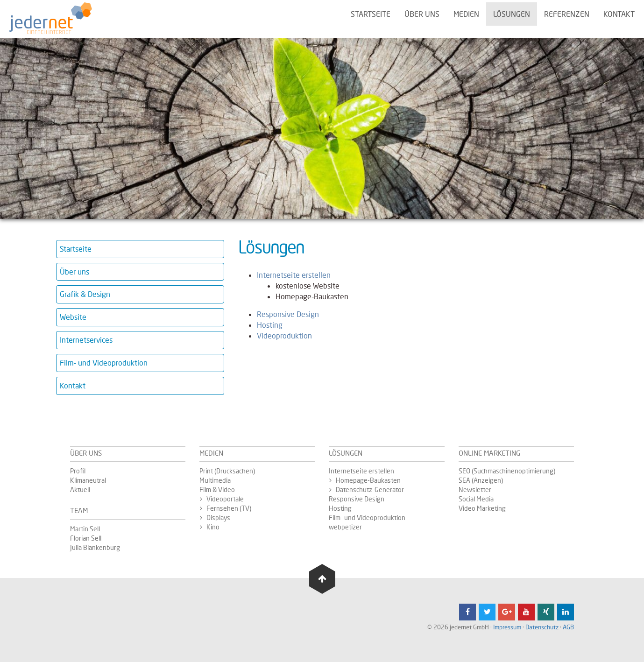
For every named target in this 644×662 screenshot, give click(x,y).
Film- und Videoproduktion (104, 363)
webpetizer (345, 527)
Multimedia (215, 480)
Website (73, 317)
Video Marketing (482, 508)
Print (207, 471)
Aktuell (80, 489)
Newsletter (475, 489)
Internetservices (86, 340)
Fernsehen (223, 508)
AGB (568, 627)
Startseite (371, 14)
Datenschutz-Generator (370, 489)
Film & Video (217, 489)
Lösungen (512, 14)
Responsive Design (288, 314)
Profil (78, 471)
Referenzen (567, 14)
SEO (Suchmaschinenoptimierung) (507, 471)
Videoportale (225, 499)
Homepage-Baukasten (368, 480)
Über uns (422, 14)
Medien (466, 14)
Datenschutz (542, 627)
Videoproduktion (284, 335)
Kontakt (619, 14)
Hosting (270, 325)
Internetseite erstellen (294, 275)
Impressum (507, 627)
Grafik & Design (85, 294)
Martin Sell (85, 529)
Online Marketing (489, 453)
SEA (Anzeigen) (481, 480)
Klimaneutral (88, 480)
